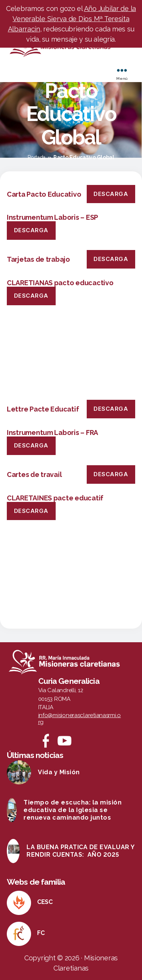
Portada (37, 157)
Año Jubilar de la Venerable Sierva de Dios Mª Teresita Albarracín (72, 19)
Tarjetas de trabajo (38, 259)
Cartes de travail (34, 474)
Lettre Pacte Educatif (43, 409)
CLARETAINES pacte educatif (55, 498)
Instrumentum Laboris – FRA (52, 433)
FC (41, 933)
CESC (45, 902)
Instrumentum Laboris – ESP (52, 217)
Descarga (111, 194)
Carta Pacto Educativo (44, 194)
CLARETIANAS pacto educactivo (60, 283)
